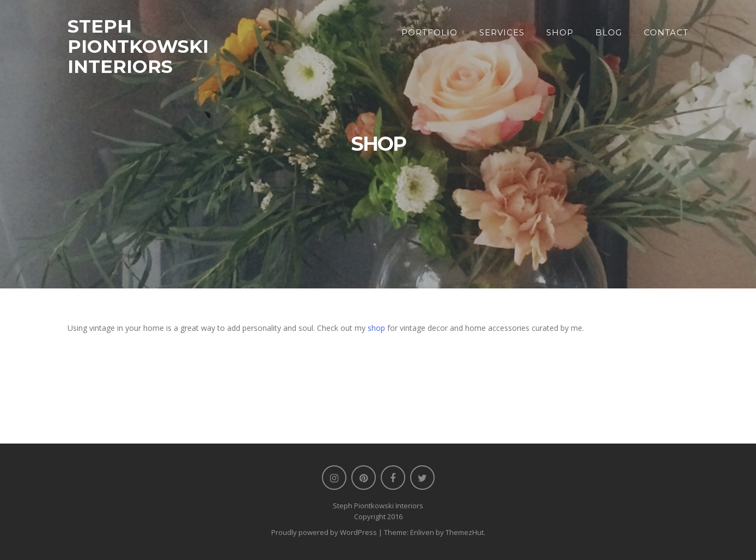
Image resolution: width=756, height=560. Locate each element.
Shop (560, 32)
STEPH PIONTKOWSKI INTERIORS (138, 46)
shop (376, 328)
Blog (609, 32)
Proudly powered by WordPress (324, 532)
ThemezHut (465, 532)
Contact (666, 32)
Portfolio (429, 32)
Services (502, 32)
